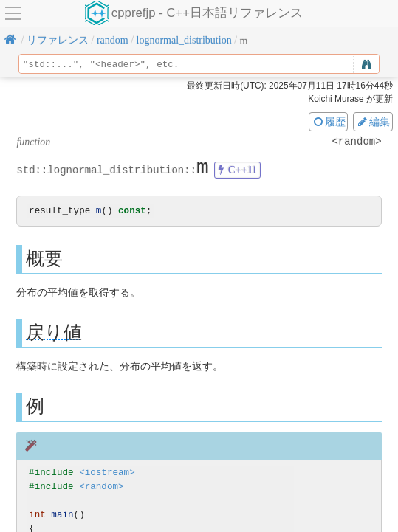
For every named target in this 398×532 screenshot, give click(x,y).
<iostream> (107, 473)
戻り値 (54, 333)
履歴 (329, 122)
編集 (373, 122)
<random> (101, 487)
